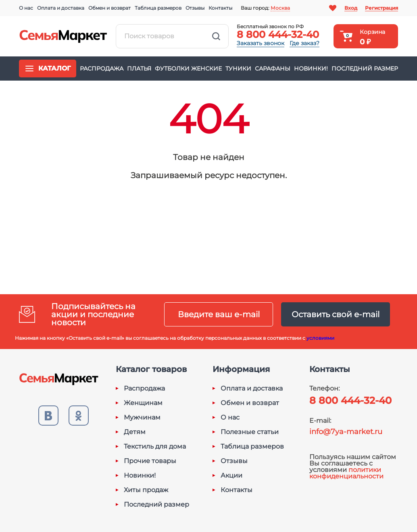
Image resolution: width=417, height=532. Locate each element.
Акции (231, 476)
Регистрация (382, 8)
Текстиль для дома (155, 447)
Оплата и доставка (61, 8)
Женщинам (143, 403)
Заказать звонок (261, 43)
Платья (139, 69)
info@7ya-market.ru (346, 432)
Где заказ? (304, 43)
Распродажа (102, 69)
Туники (238, 69)
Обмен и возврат (109, 8)
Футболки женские (188, 69)
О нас (26, 8)
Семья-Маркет (63, 36)
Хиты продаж (146, 490)
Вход (351, 8)
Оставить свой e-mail (336, 314)
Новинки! (311, 69)
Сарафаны (273, 69)
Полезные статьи (250, 432)
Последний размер (365, 69)
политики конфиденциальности (346, 473)
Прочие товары (150, 461)
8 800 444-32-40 (278, 34)
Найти (216, 36)
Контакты (220, 8)
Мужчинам (142, 418)
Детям (135, 432)
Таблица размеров (158, 8)
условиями (320, 338)
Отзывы (195, 8)
